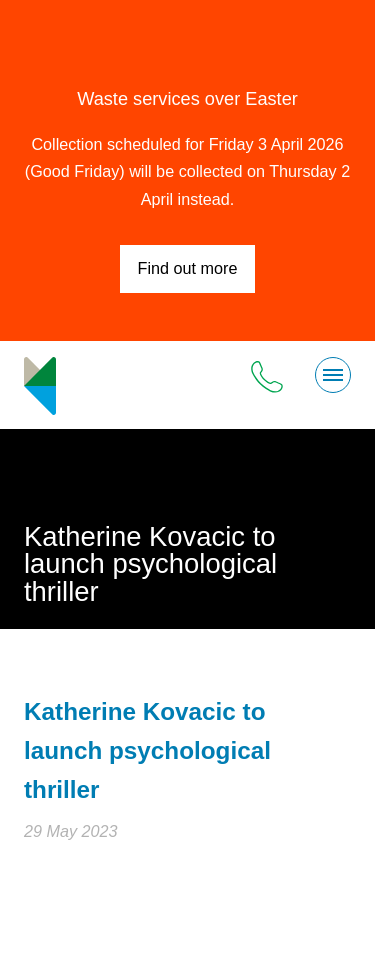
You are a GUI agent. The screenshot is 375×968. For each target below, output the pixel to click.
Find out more (188, 268)
